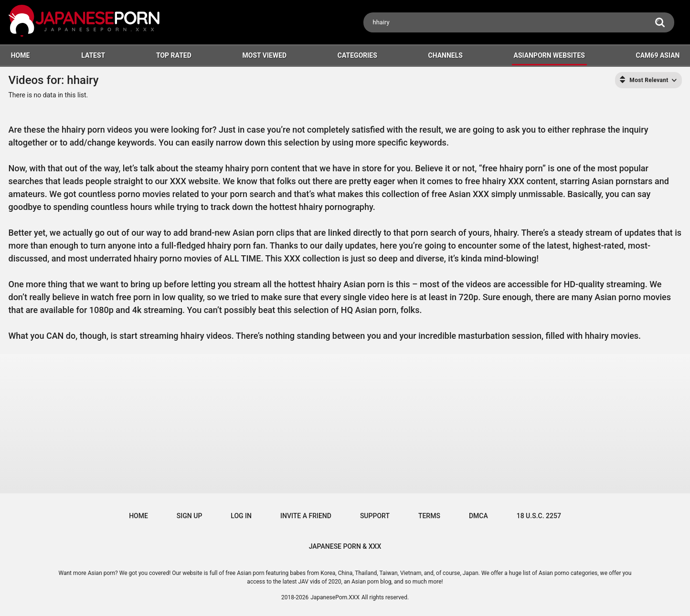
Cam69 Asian (658, 55)
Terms (429, 516)
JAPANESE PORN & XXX (345, 546)
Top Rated (174, 55)
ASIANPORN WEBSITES (549, 55)
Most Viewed (264, 55)
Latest (93, 55)
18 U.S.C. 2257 (539, 516)
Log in (241, 516)
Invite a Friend (306, 516)
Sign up (189, 516)
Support (375, 516)
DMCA (478, 516)
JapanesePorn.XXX (335, 597)
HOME (21, 55)
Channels (446, 55)
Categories (357, 55)
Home (138, 516)
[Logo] (85, 22)
